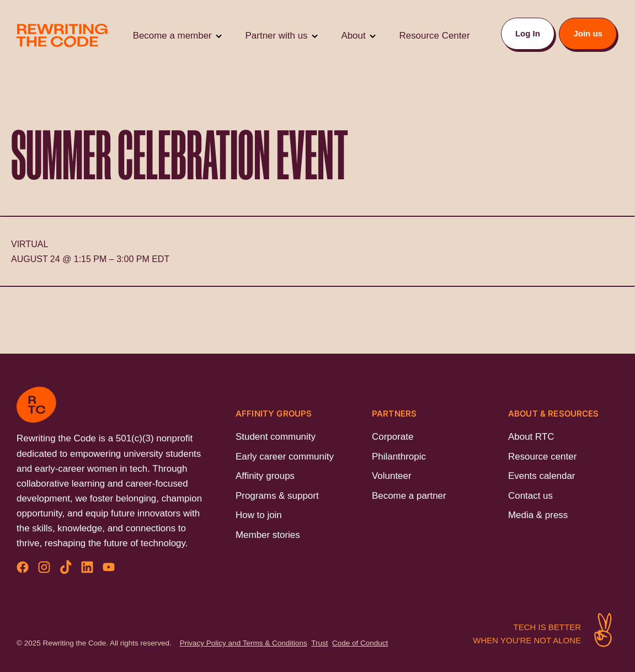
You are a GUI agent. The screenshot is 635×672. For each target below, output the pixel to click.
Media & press (538, 515)
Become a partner (409, 496)
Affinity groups (265, 476)
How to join (259, 515)
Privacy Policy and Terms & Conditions (244, 643)
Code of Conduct (360, 643)
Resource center (542, 457)
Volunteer (392, 476)
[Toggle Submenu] (219, 36)
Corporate (393, 437)
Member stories (268, 535)
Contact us (530, 496)
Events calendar (541, 476)
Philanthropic (399, 457)
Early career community (285, 457)
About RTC (531, 437)
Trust (319, 643)
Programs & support (277, 496)
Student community (276, 437)
